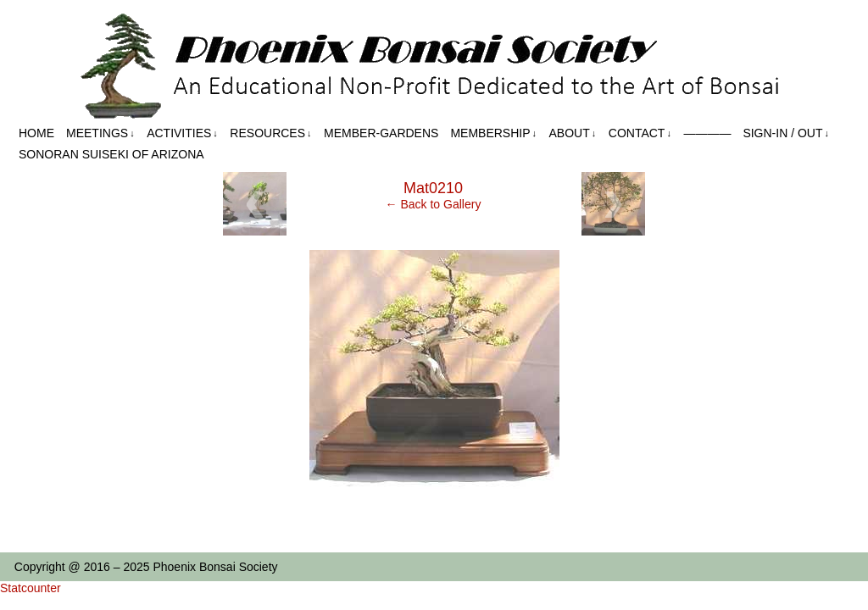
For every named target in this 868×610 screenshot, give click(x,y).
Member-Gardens (381, 133)
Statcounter (31, 588)
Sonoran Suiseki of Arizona (111, 154)
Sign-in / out (786, 133)
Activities (182, 133)
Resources (270, 133)
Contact (640, 133)
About (573, 133)
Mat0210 (433, 188)
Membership (493, 133)
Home (36, 133)
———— (707, 133)
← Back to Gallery (434, 204)
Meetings (100, 133)
